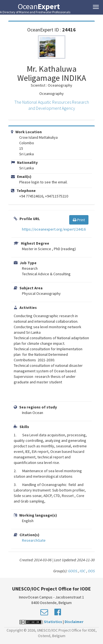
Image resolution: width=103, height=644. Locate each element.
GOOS (73, 571)
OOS (91, 571)
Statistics (53, 622)
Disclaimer (74, 622)
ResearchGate (34, 540)
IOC (83, 571)
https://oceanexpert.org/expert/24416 (54, 229)
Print (79, 220)
